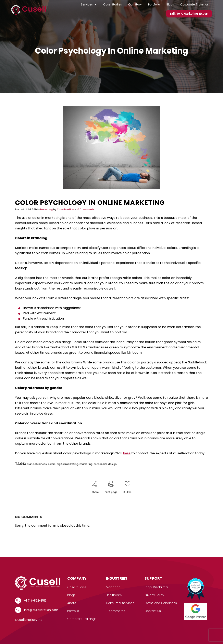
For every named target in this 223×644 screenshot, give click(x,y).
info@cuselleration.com (41, 610)
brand (30, 464)
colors (52, 464)
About (72, 603)
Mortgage (113, 587)
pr (95, 464)
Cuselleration (65, 209)
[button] (95, 5)
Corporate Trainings (194, 4)
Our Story (135, 4)
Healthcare (114, 595)
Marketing (46, 209)
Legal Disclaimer (156, 587)
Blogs (170, 4)
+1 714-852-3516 (35, 601)
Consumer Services (120, 603)
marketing (86, 464)
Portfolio (154, 4)
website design (107, 464)
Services (89, 5)
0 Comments (86, 209)
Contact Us (153, 611)
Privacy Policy (154, 595)
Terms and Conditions (161, 603)
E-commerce (116, 611)
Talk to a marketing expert (189, 14)
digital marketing (67, 464)
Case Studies (113, 4)
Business (41, 464)
